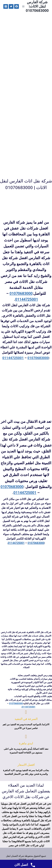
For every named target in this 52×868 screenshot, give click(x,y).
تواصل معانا (35, 48)
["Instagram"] (6, 6)
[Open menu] (23, 6)
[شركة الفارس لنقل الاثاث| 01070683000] (37, 6)
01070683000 (21, 293)
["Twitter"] (11, 6)
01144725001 (27, 299)
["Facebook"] (17, 6)
